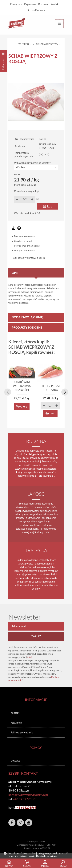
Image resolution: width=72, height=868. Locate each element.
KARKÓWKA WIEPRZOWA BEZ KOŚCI (22, 386)
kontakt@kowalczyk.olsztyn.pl (28, 795)
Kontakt (55, 4)
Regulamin (30, 4)
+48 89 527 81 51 (24, 799)
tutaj (29, 657)
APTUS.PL (45, 848)
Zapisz (36, 636)
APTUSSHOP (49, 845)
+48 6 (19, 807)
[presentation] (7, 391)
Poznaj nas (16, 4)
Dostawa (43, 4)
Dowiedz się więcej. (47, 856)
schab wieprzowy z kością (32, 258)
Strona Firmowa (36, 10)
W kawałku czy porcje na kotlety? (32, 163)
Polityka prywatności (22, 732)
